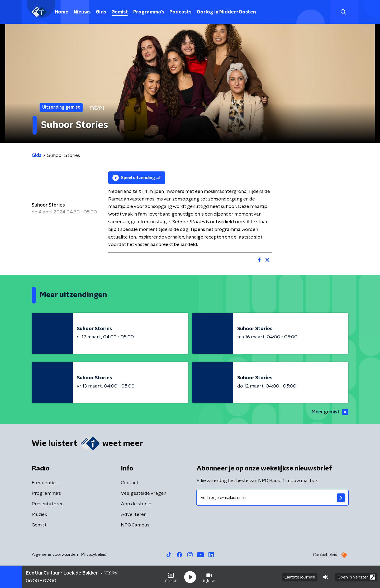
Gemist (120, 12)
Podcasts (180, 12)
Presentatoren (48, 504)
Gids (101, 12)
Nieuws (82, 12)
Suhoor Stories (48, 205)
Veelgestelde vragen (144, 493)
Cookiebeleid (325, 555)
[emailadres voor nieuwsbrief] (272, 498)
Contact (130, 483)
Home (61, 12)
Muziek (39, 515)
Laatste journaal (300, 577)
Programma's (149, 12)
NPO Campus (135, 525)
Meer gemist (330, 412)
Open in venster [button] (356, 577)
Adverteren (134, 515)
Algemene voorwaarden (55, 554)
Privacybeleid (94, 554)
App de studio (136, 504)
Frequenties (45, 483)
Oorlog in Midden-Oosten (226, 12)
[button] (171, 577)
